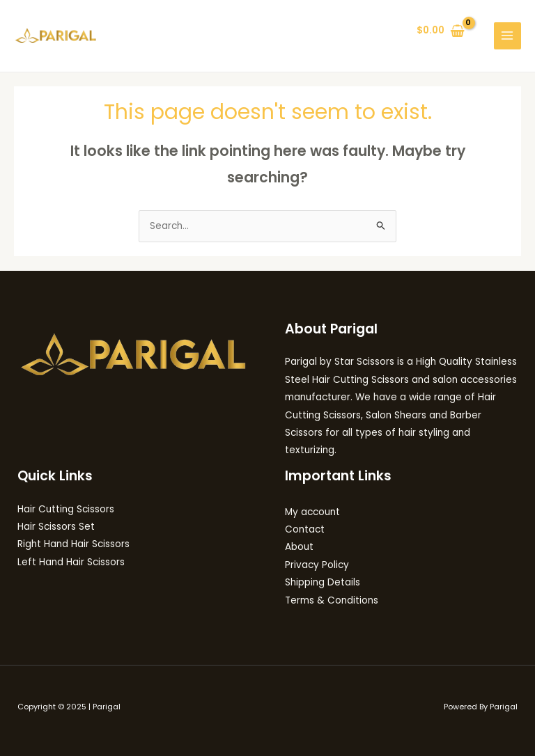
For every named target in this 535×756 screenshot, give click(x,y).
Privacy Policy (317, 565)
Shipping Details (323, 582)
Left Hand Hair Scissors (71, 562)
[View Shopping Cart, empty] (441, 31)
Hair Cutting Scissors (66, 509)
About (299, 547)
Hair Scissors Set (56, 527)
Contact (305, 529)
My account (312, 512)
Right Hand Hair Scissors (73, 544)
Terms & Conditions (332, 600)
